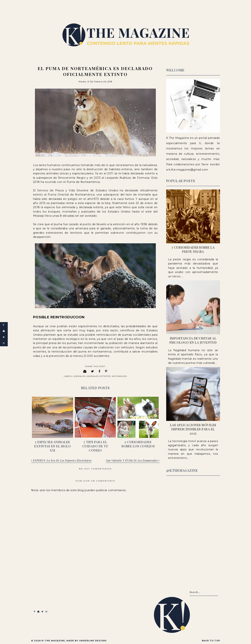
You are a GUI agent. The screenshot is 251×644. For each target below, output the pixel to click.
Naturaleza (119, 375)
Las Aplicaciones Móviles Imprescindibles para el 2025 (193, 429)
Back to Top (211, 640)
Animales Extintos (99, 375)
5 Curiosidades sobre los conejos (138, 443)
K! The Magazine (53, 640)
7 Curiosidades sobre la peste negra (193, 249)
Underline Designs (93, 640)
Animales (80, 375)
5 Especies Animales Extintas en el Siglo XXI (53, 445)
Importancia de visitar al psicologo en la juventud (193, 340)
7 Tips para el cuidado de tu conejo (95, 445)
